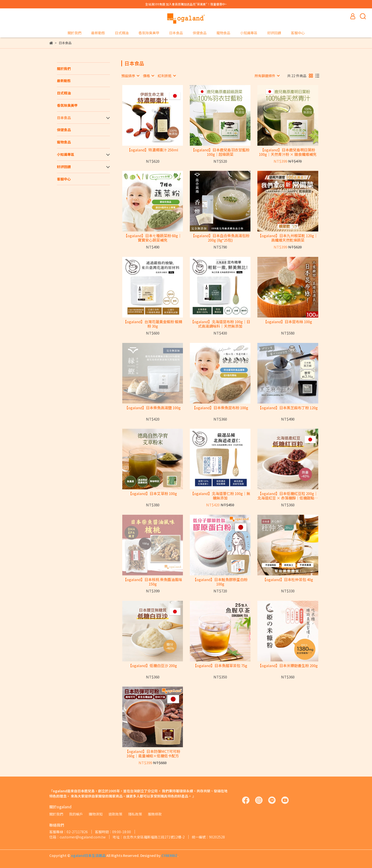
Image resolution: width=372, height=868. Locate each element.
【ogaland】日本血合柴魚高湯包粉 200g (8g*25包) (220, 238)
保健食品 (200, 33)
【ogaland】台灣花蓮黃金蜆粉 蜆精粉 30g (153, 324)
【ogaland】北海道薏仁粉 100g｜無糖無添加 (220, 496)
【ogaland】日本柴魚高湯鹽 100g (153, 408)
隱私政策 (135, 814)
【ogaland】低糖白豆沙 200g (153, 666)
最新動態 (98, 33)
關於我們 (74, 33)
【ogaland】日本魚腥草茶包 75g (220, 666)
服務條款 (155, 814)
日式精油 (122, 33)
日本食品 (176, 33)
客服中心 (298, 33)
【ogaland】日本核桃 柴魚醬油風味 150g (153, 582)
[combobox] (130, 76)
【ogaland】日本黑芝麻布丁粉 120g (288, 408)
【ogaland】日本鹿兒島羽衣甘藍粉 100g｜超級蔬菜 (220, 152)
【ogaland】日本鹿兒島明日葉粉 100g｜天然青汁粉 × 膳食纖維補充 (288, 152)
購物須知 (96, 814)
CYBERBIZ (169, 855)
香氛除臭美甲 (149, 33)
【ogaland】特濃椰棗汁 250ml (153, 150)
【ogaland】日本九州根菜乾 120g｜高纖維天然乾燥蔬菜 (288, 238)
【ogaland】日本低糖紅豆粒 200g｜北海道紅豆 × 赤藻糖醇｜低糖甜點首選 (288, 496)
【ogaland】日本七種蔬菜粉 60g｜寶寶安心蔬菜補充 (153, 238)
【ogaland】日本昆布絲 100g (288, 322)
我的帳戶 (76, 814)
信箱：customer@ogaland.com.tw (77, 837)
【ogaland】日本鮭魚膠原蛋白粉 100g (220, 582)
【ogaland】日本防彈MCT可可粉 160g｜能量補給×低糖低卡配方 (153, 754)
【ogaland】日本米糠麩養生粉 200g (288, 666)
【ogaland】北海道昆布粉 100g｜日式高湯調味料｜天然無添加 (220, 324)
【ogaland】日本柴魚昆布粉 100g (220, 408)
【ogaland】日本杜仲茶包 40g (288, 580)
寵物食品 (223, 33)
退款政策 (115, 814)
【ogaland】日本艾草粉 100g (153, 494)
